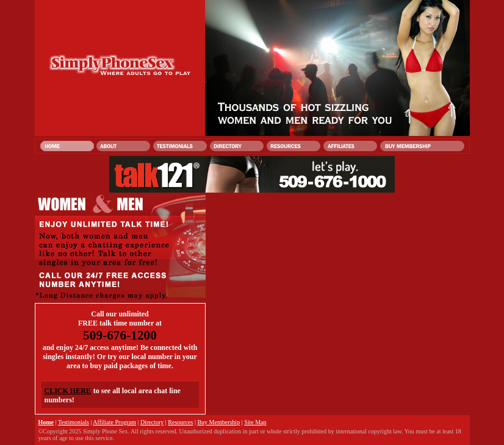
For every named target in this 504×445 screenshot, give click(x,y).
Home (46, 422)
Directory (152, 422)
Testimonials (74, 422)
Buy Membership (218, 422)
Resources (180, 422)
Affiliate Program (114, 422)
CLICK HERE (68, 391)
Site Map (255, 422)
